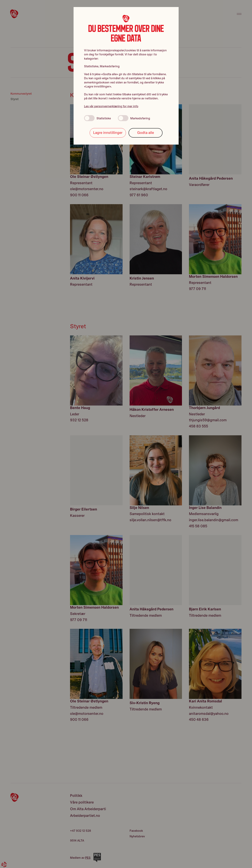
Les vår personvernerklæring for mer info (111, 106)
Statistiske (97, 118)
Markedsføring (134, 118)
